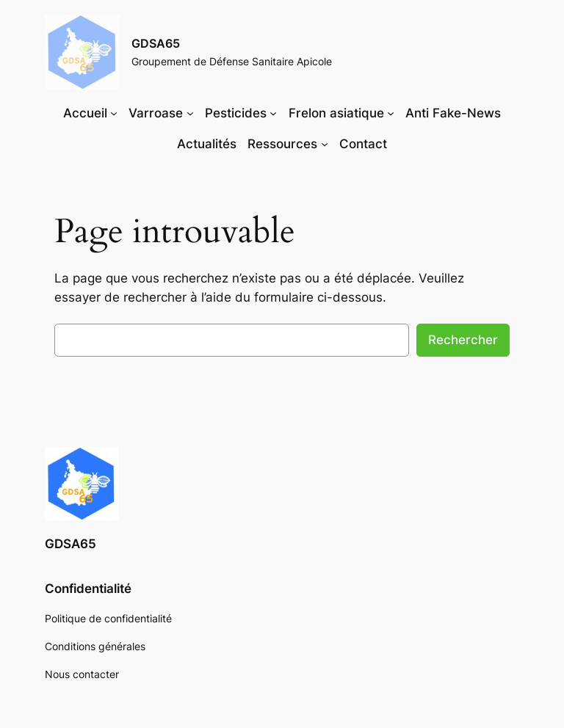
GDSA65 (156, 43)
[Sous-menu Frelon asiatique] (391, 113)
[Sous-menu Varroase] (190, 113)
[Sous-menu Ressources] (325, 144)
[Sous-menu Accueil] (114, 113)
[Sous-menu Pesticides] (273, 113)
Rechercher (463, 340)
